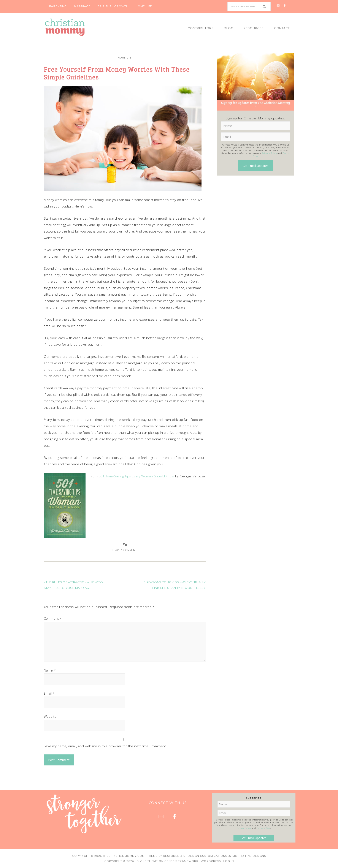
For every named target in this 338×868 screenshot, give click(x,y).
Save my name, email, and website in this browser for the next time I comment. (106, 746)
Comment (53, 618)
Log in (229, 861)
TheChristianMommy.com (124, 856)
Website (50, 716)
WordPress (211, 861)
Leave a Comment (125, 550)
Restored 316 (174, 856)
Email (49, 693)
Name (50, 670)
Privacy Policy (269, 153)
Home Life (125, 58)
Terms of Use (263, 828)
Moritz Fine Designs (249, 856)
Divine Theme (147, 861)
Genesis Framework (181, 861)
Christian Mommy (79, 27)
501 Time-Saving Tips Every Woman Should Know (136, 476)
